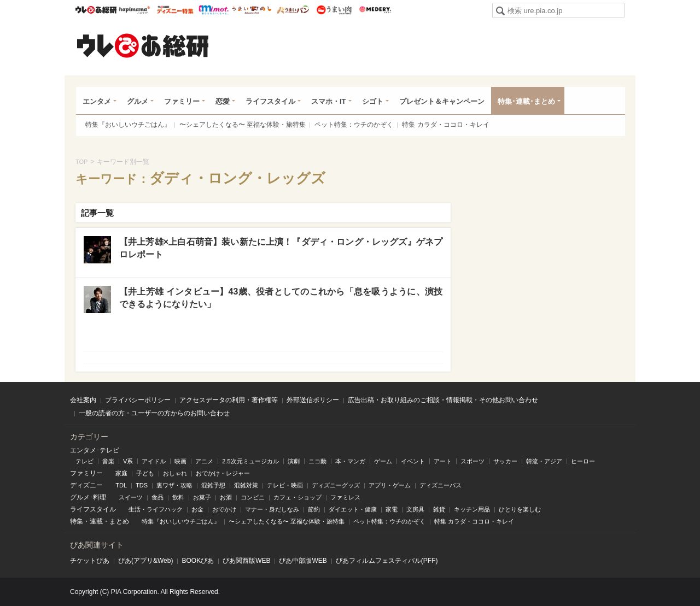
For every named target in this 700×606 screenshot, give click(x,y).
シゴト (373, 101)
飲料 (178, 497)
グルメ (138, 101)
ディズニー (86, 485)
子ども (145, 473)
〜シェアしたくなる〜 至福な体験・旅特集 (243, 125)
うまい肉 (334, 10)
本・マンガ (350, 461)
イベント (413, 461)
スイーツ (131, 497)
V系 (128, 461)
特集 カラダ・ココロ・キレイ (445, 125)
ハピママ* (134, 10)
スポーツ (472, 461)
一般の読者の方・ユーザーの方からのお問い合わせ (154, 413)
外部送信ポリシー (313, 400)
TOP (81, 162)
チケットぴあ (90, 561)
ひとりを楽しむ (520, 509)
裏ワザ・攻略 (174, 485)
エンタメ (97, 101)
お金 (197, 509)
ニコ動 (317, 461)
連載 (96, 521)
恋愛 (223, 101)
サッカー (505, 461)
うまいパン (293, 10)
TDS (142, 485)
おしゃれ (175, 473)
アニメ (204, 461)
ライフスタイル (270, 101)
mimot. (214, 10)
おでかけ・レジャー (223, 473)
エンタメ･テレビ (95, 450)
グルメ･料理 (88, 497)
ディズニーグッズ (336, 485)
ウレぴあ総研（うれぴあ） (143, 45)
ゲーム (383, 461)
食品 (157, 497)
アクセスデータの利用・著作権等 (229, 400)
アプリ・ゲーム (390, 485)
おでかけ (224, 509)
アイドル (154, 461)
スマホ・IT (329, 101)
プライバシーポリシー (138, 400)
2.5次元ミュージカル (250, 461)
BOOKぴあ (198, 561)
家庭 (121, 473)
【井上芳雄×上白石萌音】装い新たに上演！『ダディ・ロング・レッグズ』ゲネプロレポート (281, 248)
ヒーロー (583, 461)
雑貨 (439, 509)
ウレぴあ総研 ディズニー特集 (175, 10)
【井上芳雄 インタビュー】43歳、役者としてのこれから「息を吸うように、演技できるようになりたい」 (281, 298)
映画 (180, 461)
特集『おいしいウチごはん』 (128, 125)
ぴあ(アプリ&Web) (145, 561)
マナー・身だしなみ (272, 509)
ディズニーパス (441, 485)
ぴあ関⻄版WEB (246, 561)
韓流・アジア (544, 461)
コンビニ (253, 497)
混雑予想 (213, 485)
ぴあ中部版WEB (303, 561)
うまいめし (252, 10)
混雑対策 (246, 485)
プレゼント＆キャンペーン (442, 101)
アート (443, 461)
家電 (392, 509)
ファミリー (182, 101)
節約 (314, 509)
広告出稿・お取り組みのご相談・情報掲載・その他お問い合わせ (443, 400)
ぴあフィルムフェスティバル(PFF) (387, 561)
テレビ (84, 461)
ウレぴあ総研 (96, 10)
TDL (121, 485)
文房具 (415, 509)
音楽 (108, 461)
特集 (77, 521)
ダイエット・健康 (353, 509)
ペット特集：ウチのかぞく (354, 125)
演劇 (294, 461)
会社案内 (83, 400)
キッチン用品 (472, 509)
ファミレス (345, 497)
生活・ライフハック (156, 509)
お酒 (226, 497)
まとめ (119, 521)
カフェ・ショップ (297, 497)
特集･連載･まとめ (526, 101)
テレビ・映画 (285, 485)
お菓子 (202, 497)
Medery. (375, 10)
